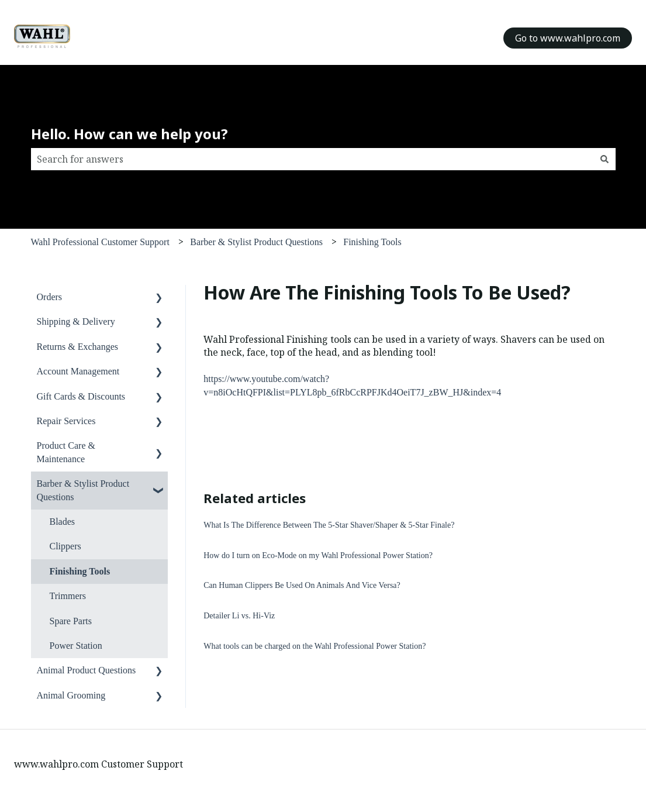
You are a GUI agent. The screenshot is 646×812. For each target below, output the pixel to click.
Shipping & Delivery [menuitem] (76, 321)
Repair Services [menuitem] (66, 421)
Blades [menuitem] (63, 522)
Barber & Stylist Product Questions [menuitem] (83, 490)
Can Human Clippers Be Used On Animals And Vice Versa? (302, 585)
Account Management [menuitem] (78, 371)
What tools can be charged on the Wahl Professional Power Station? (315, 646)
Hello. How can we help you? (129, 134)
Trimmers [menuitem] (68, 596)
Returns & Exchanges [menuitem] (78, 347)
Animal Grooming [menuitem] (71, 695)
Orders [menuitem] (50, 297)
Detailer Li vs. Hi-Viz (239, 616)
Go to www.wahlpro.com (568, 38)
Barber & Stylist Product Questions (256, 242)
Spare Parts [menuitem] (71, 621)
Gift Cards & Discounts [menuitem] (81, 396)
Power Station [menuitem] (76, 646)
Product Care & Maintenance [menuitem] (66, 452)
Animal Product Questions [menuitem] (87, 670)
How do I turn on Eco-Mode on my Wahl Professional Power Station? (318, 555)
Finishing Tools (372, 242)
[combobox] (312, 159)
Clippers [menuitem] (65, 546)
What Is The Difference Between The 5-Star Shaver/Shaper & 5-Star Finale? (329, 525)
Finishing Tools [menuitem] (80, 571)
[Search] (604, 159)
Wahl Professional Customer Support (100, 242)
